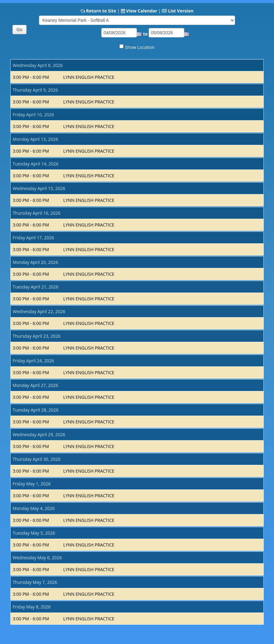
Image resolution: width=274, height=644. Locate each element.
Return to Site (101, 11)
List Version (181, 11)
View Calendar (142, 11)
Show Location (140, 47)
